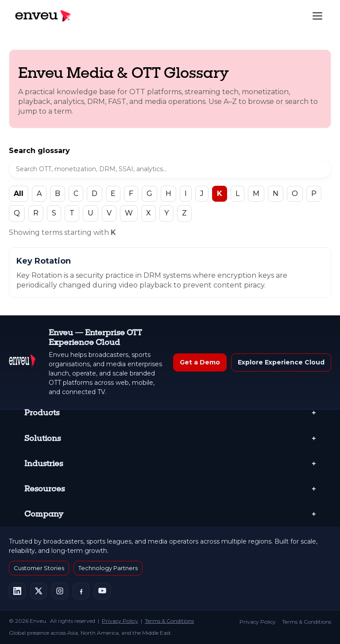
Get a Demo (200, 362)
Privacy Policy (120, 621)
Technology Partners (108, 568)
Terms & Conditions (169, 621)
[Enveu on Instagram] (60, 591)
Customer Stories (39, 568)
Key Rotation (44, 261)
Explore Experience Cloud (281, 362)
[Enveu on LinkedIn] (17, 591)
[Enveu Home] (22, 362)
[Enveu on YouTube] (102, 591)
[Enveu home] (42, 16)
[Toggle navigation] (317, 16)
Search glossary (39, 151)
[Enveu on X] (39, 591)
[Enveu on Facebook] (81, 591)
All (19, 194)
